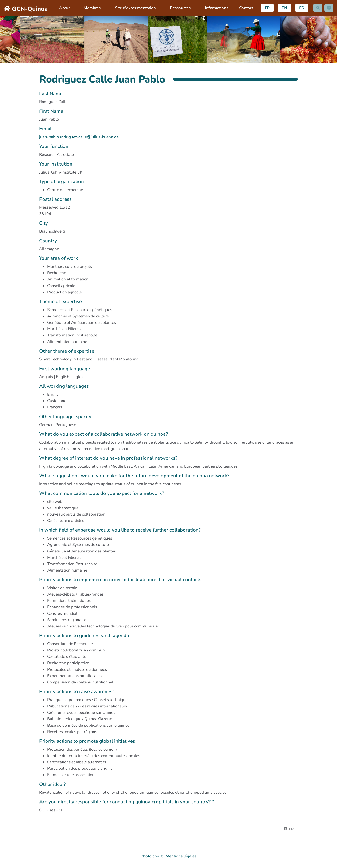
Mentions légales (181, 857)
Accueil (65, 8)
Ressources (181, 8)
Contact (245, 8)
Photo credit (152, 857)
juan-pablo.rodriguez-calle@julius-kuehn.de (79, 137)
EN (283, 8)
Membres (93, 8)
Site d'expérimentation (136, 8)
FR (266, 8)
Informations (215, 8)
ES (300, 8)
